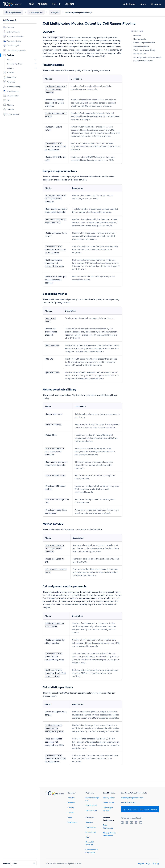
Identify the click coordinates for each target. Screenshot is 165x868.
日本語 (156, 863)
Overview (137, 35)
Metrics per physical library (144, 50)
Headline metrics (140, 39)
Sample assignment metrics (144, 43)
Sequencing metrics (141, 46)
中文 (148, 863)
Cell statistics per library (143, 61)
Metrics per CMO (140, 53)
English (141, 863)
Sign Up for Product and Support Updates (140, 809)
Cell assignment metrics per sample (147, 57)
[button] (36, 59)
